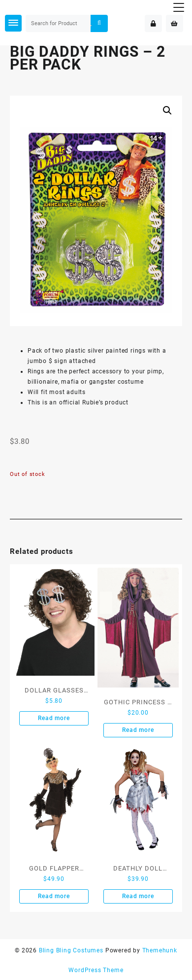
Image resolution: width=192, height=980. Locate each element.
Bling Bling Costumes (71, 950)
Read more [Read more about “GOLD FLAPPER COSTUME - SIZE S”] (54, 896)
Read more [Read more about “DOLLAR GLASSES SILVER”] (54, 718)
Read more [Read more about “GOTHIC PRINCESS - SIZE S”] (138, 730)
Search (99, 23)
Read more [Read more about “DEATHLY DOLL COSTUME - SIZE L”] (138, 896)
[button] (167, 110)
